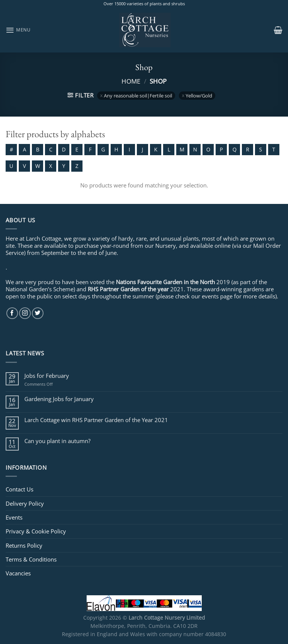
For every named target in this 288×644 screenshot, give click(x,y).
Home (131, 81)
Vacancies (18, 573)
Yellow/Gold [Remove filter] (199, 96)
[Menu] (18, 30)
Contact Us (19, 489)
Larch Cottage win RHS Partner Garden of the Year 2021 (96, 420)
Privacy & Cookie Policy (36, 531)
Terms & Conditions (31, 559)
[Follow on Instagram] (25, 313)
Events (14, 517)
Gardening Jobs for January (59, 399)
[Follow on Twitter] (38, 313)
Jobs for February (47, 376)
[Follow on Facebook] (12, 313)
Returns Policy (24, 545)
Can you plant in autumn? (57, 441)
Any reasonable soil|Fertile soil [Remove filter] (138, 96)
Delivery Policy (25, 503)
